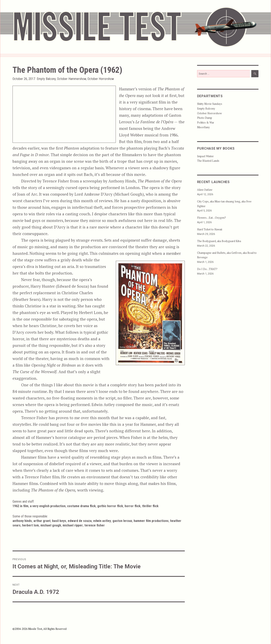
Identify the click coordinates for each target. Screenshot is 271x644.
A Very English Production (48, 506)
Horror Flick (133, 506)
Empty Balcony (46, 79)
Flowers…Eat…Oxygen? (211, 218)
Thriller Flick (150, 506)
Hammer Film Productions (151, 521)
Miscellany (203, 127)
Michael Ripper (73, 525)
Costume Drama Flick (81, 506)
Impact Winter (205, 156)
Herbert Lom (30, 525)
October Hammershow (72, 79)
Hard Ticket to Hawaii (210, 229)
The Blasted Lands (208, 161)
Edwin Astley (102, 521)
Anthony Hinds (22, 521)
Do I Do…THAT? (207, 269)
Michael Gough (51, 525)
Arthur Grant (42, 521)
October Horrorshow (101, 79)
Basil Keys (59, 521)
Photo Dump (205, 118)
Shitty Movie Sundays (210, 104)
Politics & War (206, 122)
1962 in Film (20, 506)
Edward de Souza (80, 521)
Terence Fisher (95, 525)
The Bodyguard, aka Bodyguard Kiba (219, 241)
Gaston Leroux (122, 521)
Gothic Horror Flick (110, 506)
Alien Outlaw (205, 190)
